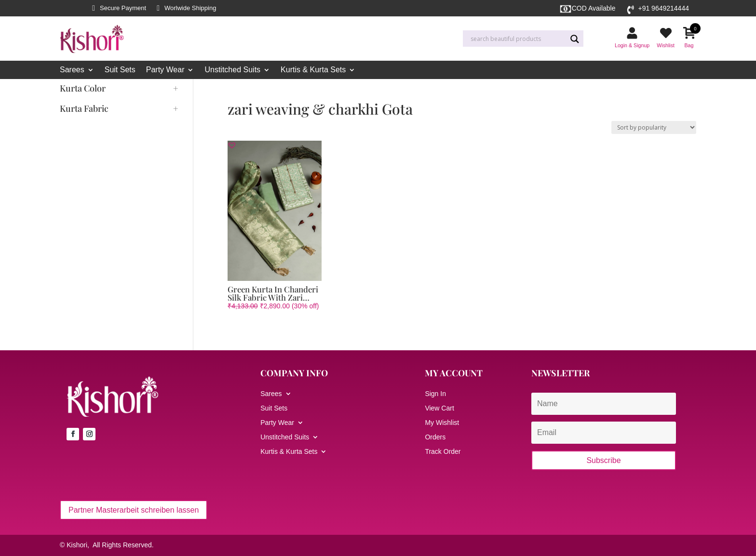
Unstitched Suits (232, 70)
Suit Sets (120, 70)
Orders (435, 437)
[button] (232, 145)
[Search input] (517, 39)
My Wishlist (442, 423)
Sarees (72, 70)
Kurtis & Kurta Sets (313, 70)
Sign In (435, 394)
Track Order (443, 452)
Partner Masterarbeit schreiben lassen (134, 510)
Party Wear (165, 70)
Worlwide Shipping (190, 8)
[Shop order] (654, 127)
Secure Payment (123, 8)
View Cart (439, 408)
